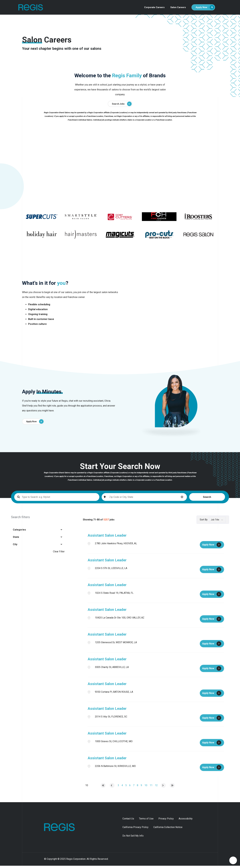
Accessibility (186, 821)
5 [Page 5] (126, 788)
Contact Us (128, 821)
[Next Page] (163, 788)
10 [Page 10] (146, 788)
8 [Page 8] (138, 788)
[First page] (103, 788)
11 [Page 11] (151, 788)
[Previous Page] (112, 788)
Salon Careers (178, 7)
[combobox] (125, 499)
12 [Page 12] (156, 788)
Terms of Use (146, 821)
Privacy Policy (166, 821)
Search (178, 499)
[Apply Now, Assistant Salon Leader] (212, 547)
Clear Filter (59, 554)
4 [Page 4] (122, 788)
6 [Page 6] (130, 788)
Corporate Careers (154, 7)
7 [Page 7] (134, 788)
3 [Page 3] (118, 788)
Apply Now (205, 7)
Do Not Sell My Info (133, 838)
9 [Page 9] (141, 788)
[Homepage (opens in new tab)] (55, 830)
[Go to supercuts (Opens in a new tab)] (42, 219)
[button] (156, 499)
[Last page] (172, 788)
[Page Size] (87, 788)
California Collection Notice (168, 829)
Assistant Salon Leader (107, 538)
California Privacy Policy (135, 829)
